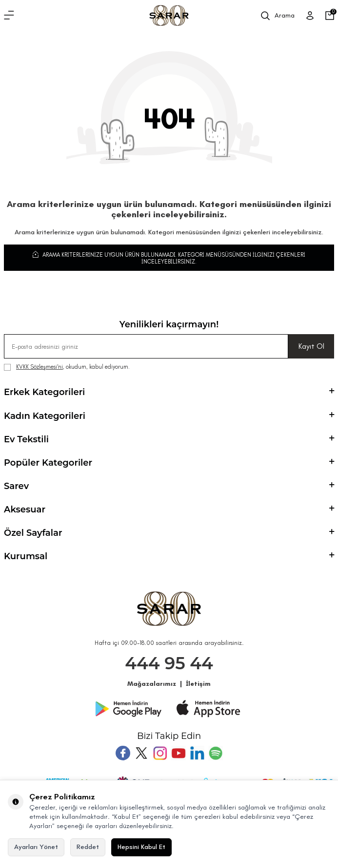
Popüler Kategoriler (169, 463)
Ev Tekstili (169, 439)
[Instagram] (160, 753)
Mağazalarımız (152, 684)
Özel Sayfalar (169, 533)
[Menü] (9, 16)
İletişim (198, 684)
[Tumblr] (197, 753)
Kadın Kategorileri (169, 416)
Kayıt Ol (311, 346)
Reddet (88, 847)
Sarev (169, 486)
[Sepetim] (330, 16)
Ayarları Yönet (36, 847)
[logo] (169, 16)
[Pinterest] (216, 753)
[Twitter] (141, 753)
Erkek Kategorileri (169, 392)
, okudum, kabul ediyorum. (67, 367)
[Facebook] (123, 753)
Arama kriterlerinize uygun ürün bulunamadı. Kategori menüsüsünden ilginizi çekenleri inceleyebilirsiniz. (169, 258)
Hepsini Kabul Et (141, 847)
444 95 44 (169, 663)
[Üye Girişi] (310, 16)
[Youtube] (179, 753)
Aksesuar (169, 509)
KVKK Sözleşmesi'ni (40, 367)
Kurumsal (169, 556)
